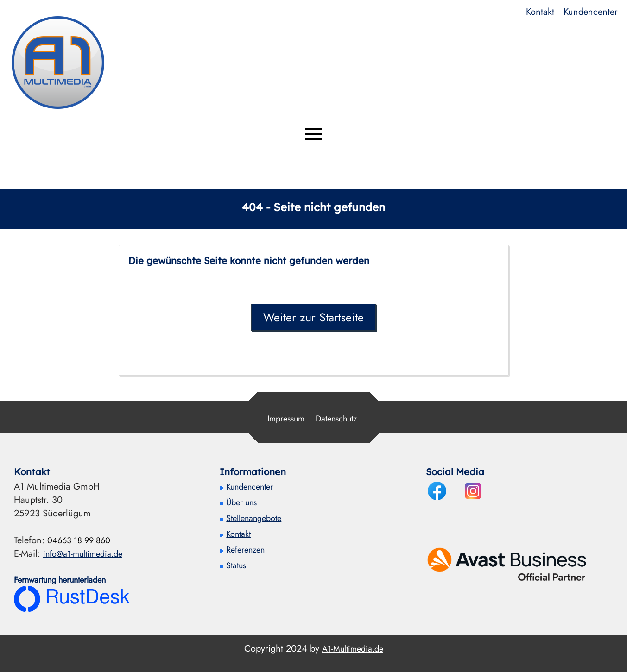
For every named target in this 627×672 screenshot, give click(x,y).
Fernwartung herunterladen (60, 580)
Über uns (241, 502)
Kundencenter (591, 12)
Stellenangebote (254, 518)
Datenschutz (336, 419)
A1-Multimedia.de (353, 649)
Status (236, 565)
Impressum (286, 419)
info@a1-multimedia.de (83, 554)
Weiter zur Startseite (313, 317)
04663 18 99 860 (79, 540)
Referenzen (245, 550)
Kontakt (540, 12)
